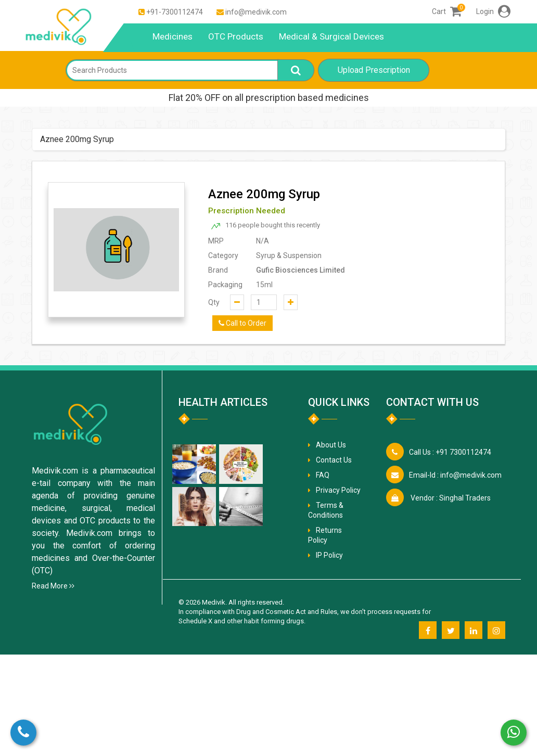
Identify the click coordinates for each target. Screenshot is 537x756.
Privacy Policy (338, 490)
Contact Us (334, 460)
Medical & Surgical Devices (331, 36)
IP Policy (329, 555)
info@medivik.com (256, 12)
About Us (331, 445)
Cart (447, 11)
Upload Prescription (374, 70)
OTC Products (236, 36)
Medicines (172, 36)
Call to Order (242, 323)
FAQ (323, 475)
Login (493, 11)
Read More (53, 586)
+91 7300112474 (450, 452)
